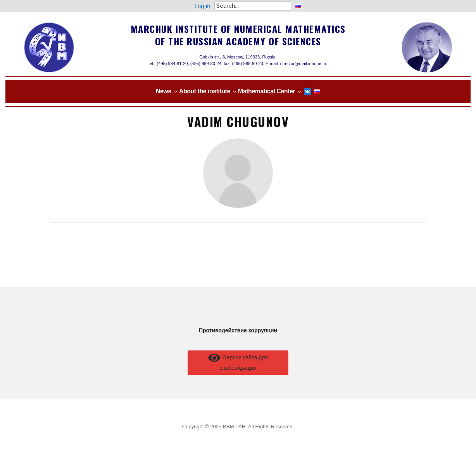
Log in (203, 6)
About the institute (205, 91)
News (164, 91)
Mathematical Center (266, 91)
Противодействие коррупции (238, 330)
